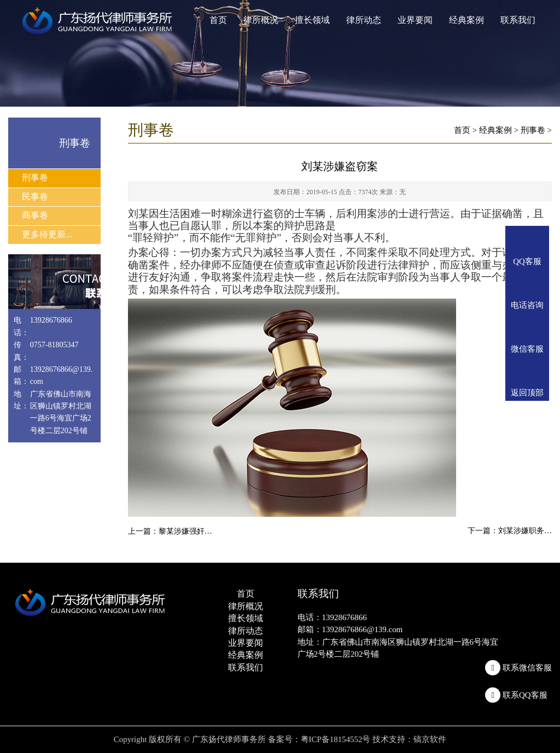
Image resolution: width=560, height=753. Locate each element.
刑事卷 (35, 177)
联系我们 (518, 20)
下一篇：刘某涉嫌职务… (510, 531)
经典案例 (466, 20)
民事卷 (35, 197)
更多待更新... (47, 234)
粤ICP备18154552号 (336, 739)
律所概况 (261, 20)
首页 (218, 20)
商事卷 (35, 215)
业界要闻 (415, 20)
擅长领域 (312, 20)
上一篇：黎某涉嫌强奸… (170, 531)
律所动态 (364, 20)
